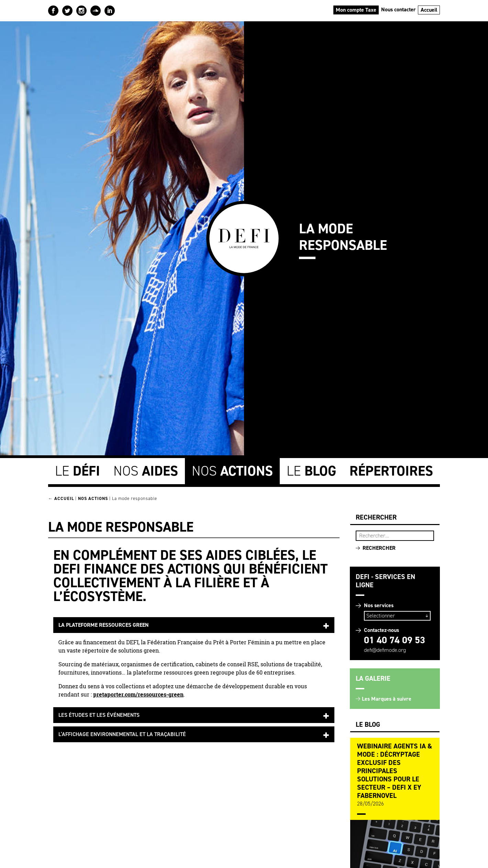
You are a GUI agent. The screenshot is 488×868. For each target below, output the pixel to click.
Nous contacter (398, 9)
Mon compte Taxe (356, 10)
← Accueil (61, 498)
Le (77, 471)
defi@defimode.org (385, 650)
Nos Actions (93, 498)
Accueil (429, 10)
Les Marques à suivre (387, 699)
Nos (146, 471)
